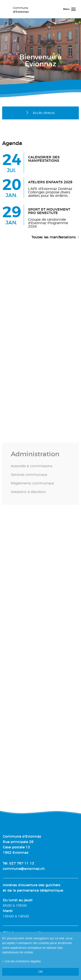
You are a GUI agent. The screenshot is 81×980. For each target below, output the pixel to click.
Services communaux (29, 479)
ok (40, 972)
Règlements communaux (32, 487)
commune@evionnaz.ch (24, 869)
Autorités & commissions (32, 470)
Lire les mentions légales (23, 961)
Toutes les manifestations (54, 237)
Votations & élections (28, 496)
